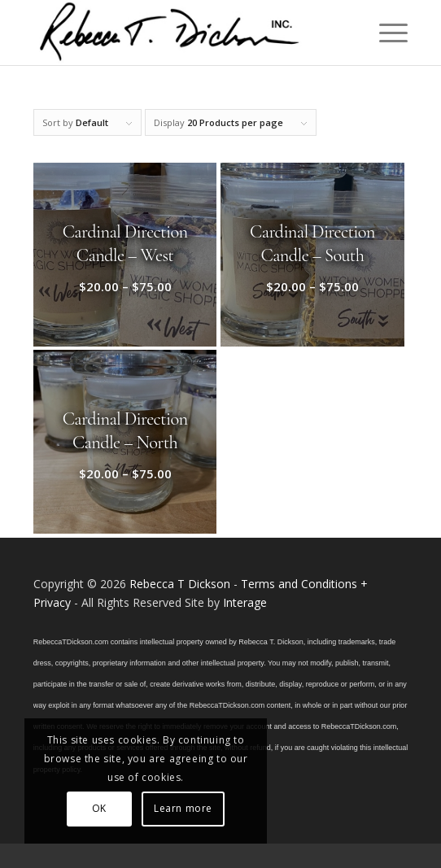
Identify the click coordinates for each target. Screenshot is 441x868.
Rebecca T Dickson (180, 584)
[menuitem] (385, 33)
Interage (245, 602)
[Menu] (385, 33)
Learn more (183, 808)
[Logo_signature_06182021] (183, 33)
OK (99, 808)
